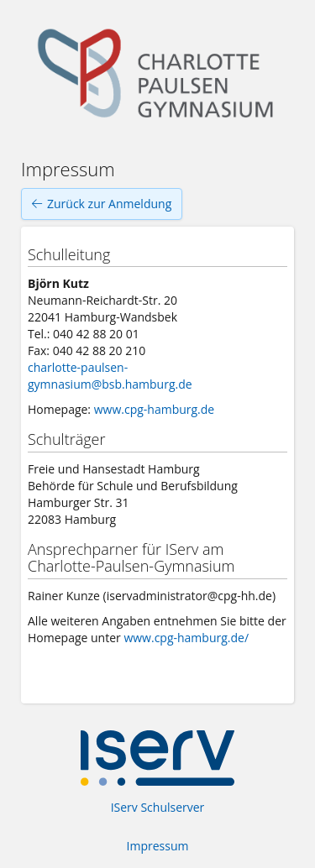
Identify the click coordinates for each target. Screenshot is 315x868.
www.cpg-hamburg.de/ (186, 638)
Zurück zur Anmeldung (102, 204)
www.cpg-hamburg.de (155, 409)
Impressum (158, 846)
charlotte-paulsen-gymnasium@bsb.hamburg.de (110, 376)
